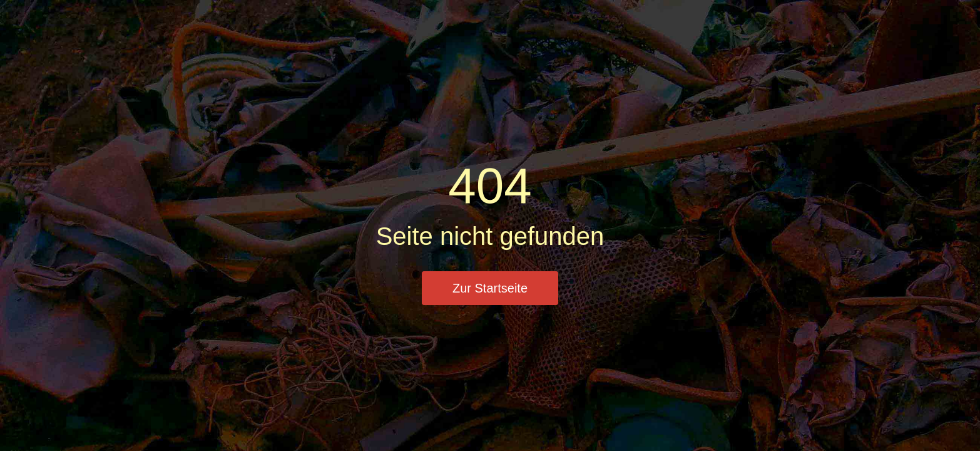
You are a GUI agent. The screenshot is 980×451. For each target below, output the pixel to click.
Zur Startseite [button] (490, 288)
